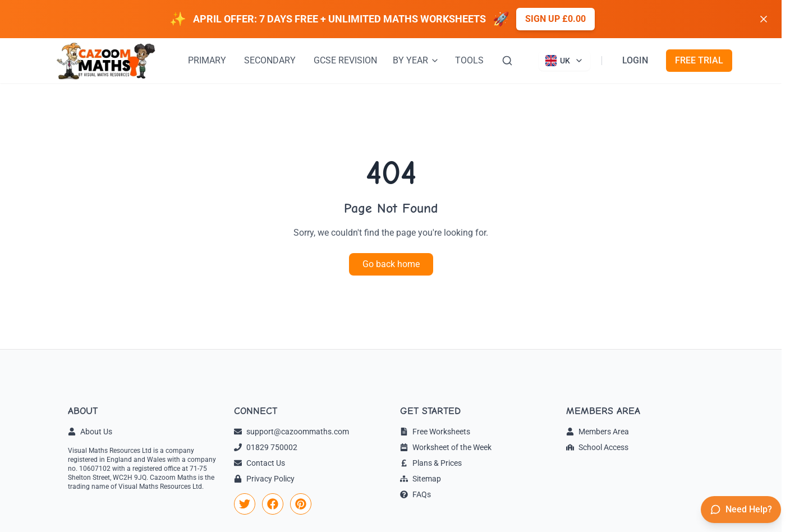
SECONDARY (270, 60)
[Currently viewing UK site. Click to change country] (564, 61)
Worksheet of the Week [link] (446, 447)
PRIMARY (207, 60)
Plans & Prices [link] (431, 463)
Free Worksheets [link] (435, 432)
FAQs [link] (415, 494)
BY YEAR (416, 60)
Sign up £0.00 (555, 19)
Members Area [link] (598, 432)
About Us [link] (90, 432)
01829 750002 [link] (266, 447)
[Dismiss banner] (764, 19)
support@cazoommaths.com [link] (291, 432)
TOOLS (469, 60)
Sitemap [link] (421, 479)
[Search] (507, 61)
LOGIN (635, 60)
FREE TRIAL (699, 60)
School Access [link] (597, 447)
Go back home (391, 264)
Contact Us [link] (259, 463)
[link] (245, 504)
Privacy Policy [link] (264, 479)
